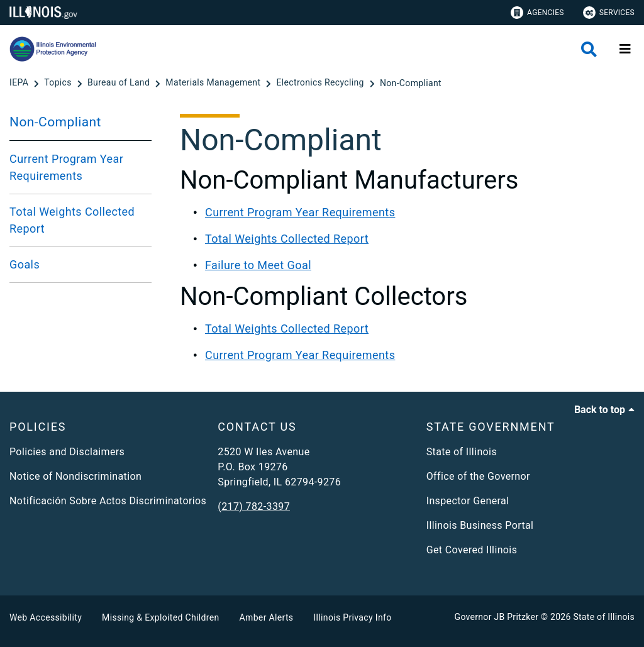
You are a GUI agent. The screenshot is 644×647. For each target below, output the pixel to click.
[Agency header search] (589, 49)
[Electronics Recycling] (322, 83)
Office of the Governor (478, 476)
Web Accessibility (46, 617)
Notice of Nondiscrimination (75, 476)
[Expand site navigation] (625, 49)
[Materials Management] (214, 83)
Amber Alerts (267, 617)
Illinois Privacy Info (352, 617)
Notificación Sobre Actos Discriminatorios (108, 501)
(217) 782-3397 (254, 506)
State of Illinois (462, 452)
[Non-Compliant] (411, 83)
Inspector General (468, 501)
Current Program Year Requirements (66, 167)
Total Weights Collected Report (72, 220)
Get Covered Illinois (472, 550)
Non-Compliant (55, 122)
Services (609, 13)
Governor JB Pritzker (497, 617)
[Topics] (59, 83)
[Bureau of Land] (120, 83)
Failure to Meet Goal (258, 265)
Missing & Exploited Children (160, 617)
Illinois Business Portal (480, 525)
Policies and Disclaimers (67, 452)
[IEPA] (20, 83)
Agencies (537, 13)
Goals (25, 264)
